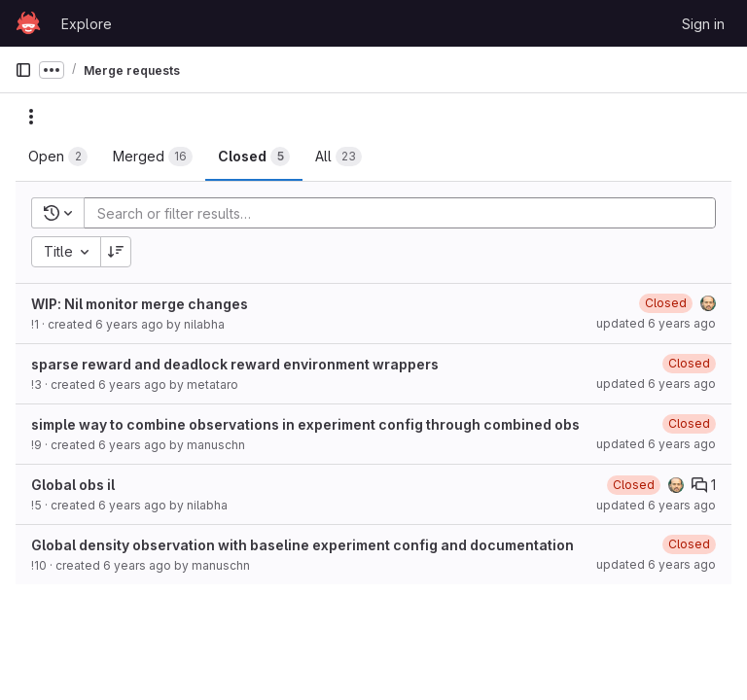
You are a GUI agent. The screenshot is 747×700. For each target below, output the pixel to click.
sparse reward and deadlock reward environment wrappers (235, 364)
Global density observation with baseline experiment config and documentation (302, 545)
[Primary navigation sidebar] (23, 70)
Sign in (703, 24)
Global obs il (73, 485)
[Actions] (31, 117)
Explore (87, 24)
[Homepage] (28, 23)
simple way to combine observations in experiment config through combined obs (305, 424)
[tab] (58, 157)
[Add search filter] (406, 213)
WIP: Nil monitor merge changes (140, 304)
